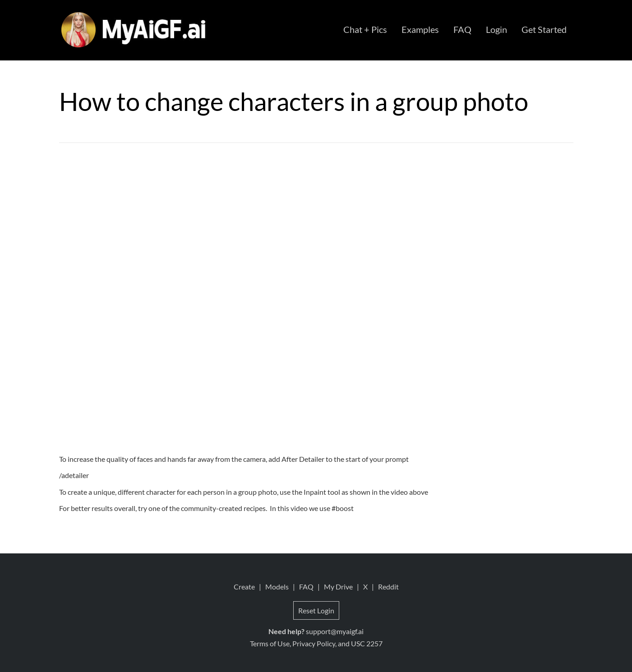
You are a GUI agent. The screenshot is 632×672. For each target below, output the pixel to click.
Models (277, 587)
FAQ (462, 29)
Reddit (388, 587)
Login (496, 29)
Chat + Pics (365, 29)
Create (244, 587)
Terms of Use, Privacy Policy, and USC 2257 (316, 643)
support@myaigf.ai (335, 631)
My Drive (338, 587)
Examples (420, 29)
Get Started (544, 29)
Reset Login (316, 610)
